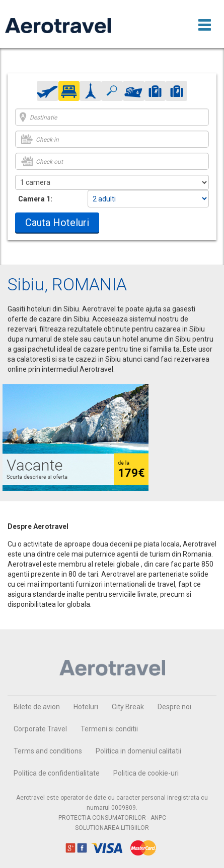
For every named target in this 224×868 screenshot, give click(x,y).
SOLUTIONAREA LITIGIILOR (112, 828)
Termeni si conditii (109, 729)
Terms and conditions (48, 751)
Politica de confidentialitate (57, 773)
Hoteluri (86, 707)
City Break (128, 707)
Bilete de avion (37, 707)
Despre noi (174, 707)
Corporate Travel (40, 729)
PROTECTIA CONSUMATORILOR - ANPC (112, 818)
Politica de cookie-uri (146, 773)
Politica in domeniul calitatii (138, 751)
